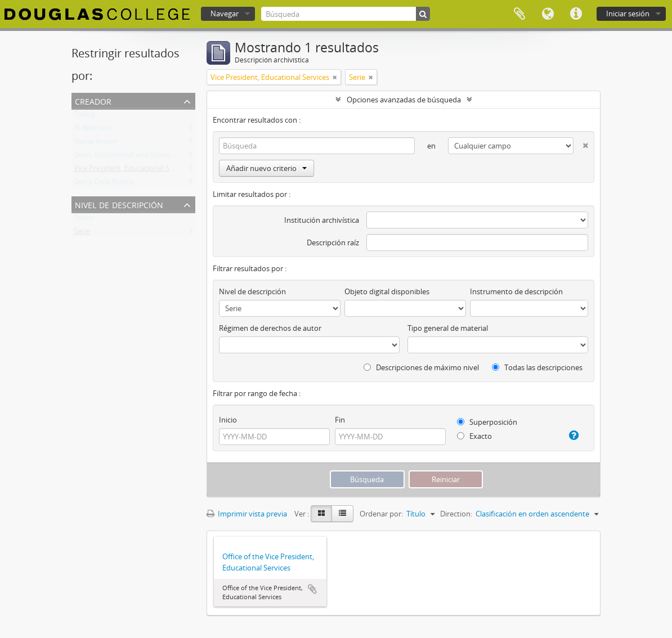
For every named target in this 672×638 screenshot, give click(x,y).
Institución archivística (322, 220)
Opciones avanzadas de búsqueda (404, 100)
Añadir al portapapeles (312, 589)
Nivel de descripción (119, 204)
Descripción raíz (333, 242)
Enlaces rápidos (576, 14)
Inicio (228, 420)
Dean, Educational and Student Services (140, 157)
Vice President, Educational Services (133, 170)
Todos (84, 116)
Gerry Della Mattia (104, 184)
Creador (93, 100)
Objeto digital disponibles (387, 291)
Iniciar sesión (628, 14)
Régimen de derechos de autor (270, 328)
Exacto (474, 436)
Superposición (487, 422)
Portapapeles (519, 14)
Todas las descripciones (537, 367)
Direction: (456, 514)
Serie (82, 233)
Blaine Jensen (96, 143)
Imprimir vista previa (247, 514)
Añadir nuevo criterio (266, 168)
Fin (340, 420)
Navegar (225, 14)
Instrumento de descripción (516, 291)
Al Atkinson (93, 130)
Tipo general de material (448, 328)
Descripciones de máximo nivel (421, 367)
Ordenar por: (381, 514)
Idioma (548, 14)
